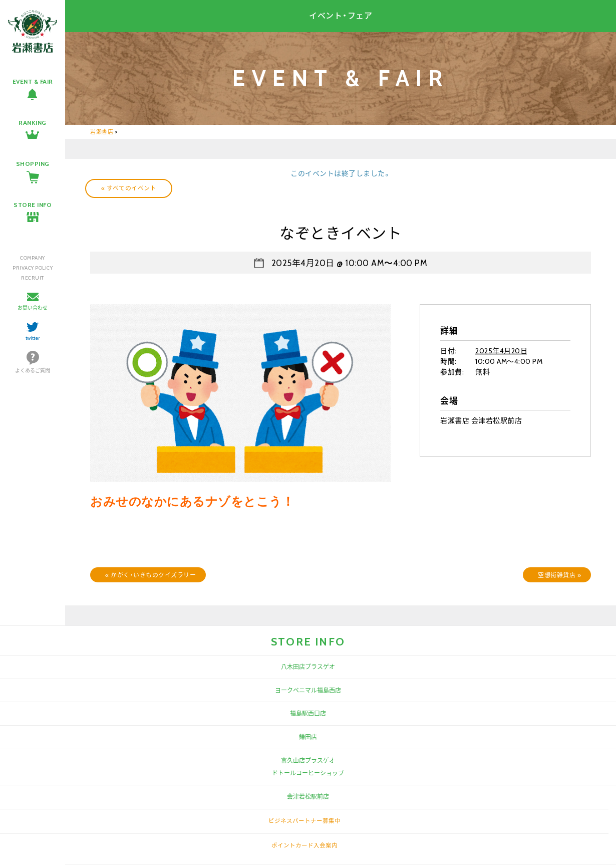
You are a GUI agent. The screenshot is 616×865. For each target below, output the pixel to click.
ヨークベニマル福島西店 (308, 690)
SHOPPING (33, 164)
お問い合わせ (33, 308)
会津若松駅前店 (308, 797)
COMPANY (33, 258)
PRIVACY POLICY (33, 268)
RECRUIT (33, 278)
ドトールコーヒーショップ (308, 773)
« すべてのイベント (129, 188)
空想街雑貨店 (559, 575)
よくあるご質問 (33, 371)
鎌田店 (308, 737)
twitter (33, 338)
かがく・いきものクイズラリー (150, 575)
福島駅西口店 (308, 713)
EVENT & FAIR (33, 81)
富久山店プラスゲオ (308, 761)
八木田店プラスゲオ (308, 667)
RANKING (33, 123)
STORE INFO (33, 205)
